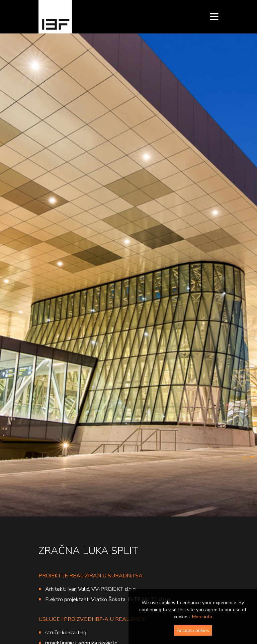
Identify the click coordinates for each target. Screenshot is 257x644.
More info (202, 617)
